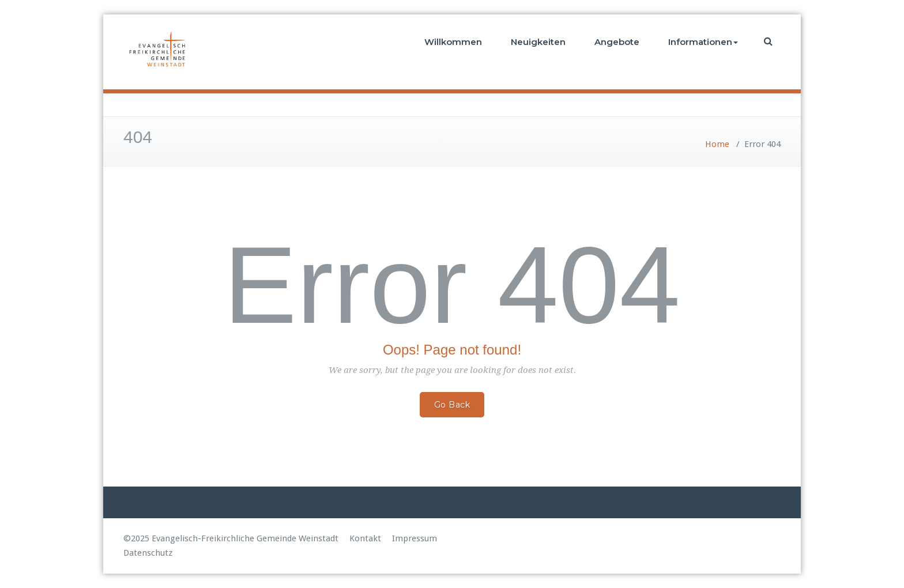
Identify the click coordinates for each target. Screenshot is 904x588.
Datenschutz (148, 553)
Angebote (617, 42)
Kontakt (365, 538)
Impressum (415, 538)
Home (717, 144)
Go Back (452, 405)
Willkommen (453, 42)
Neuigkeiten (538, 42)
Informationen (703, 42)
